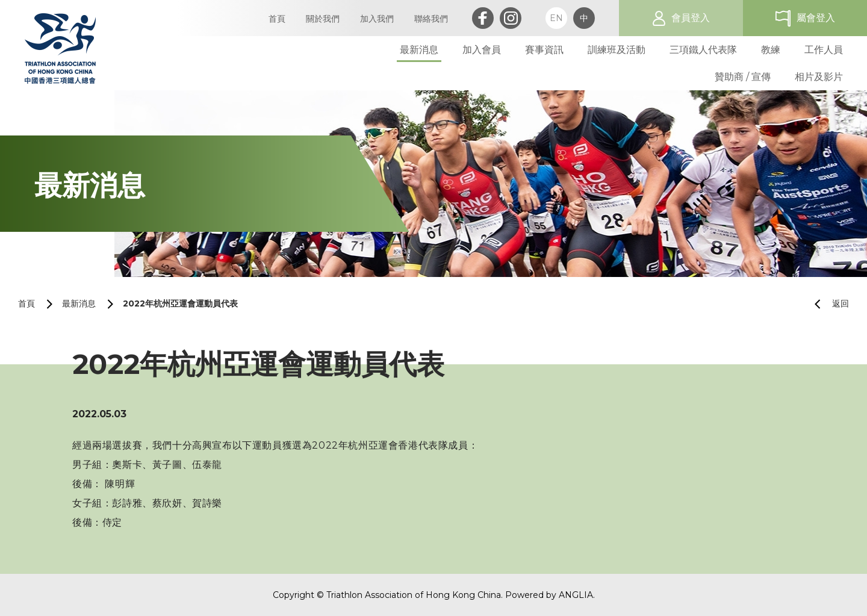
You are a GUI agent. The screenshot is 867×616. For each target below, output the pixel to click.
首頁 (26, 303)
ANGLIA (576, 595)
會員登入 (691, 18)
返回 (827, 304)
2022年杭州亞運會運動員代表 (180, 303)
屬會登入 (816, 18)
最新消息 (79, 303)
